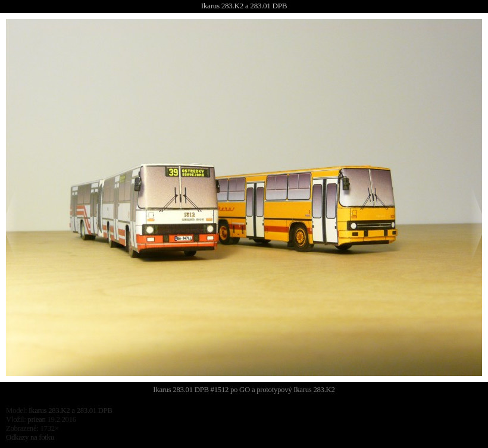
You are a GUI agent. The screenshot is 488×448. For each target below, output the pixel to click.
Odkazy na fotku (30, 437)
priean (36, 419)
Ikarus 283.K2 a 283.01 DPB (244, 6)
